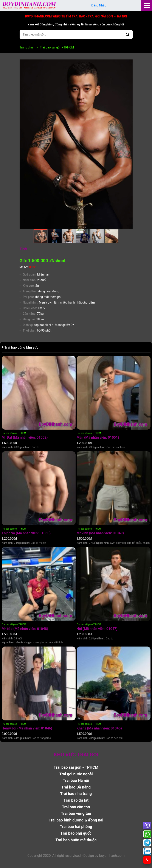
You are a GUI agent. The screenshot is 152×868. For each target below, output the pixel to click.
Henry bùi (27, 728)
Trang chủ (26, 47)
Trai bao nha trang (76, 794)
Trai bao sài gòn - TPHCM (14, 433)
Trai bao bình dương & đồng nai (76, 820)
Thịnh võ (26, 533)
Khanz (99, 728)
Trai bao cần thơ (76, 807)
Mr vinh (100, 533)
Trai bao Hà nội (76, 780)
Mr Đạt (25, 437)
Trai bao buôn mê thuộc (76, 840)
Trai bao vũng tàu (76, 813)
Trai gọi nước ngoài (76, 774)
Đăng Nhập (99, 5)
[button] (129, 63)
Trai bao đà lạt (76, 800)
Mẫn (98, 437)
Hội (97, 629)
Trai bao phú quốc (76, 833)
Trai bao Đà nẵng (76, 787)
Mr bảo (25, 629)
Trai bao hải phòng (76, 827)
